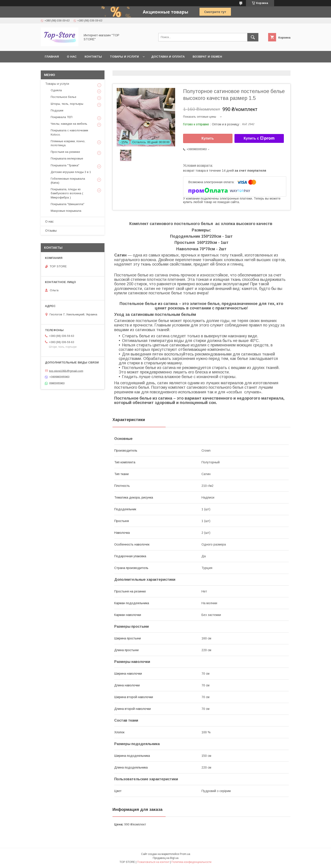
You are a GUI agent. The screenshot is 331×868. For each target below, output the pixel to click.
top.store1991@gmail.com (66, 371)
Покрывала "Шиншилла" (68, 204)
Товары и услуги (124, 57)
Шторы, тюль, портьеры (67, 104)
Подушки (57, 110)
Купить (208, 138)
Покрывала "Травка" (65, 165)
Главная (52, 57)
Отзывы (51, 231)
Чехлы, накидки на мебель (69, 124)
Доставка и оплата (168, 57)
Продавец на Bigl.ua (166, 858)
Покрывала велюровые (67, 158)
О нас (72, 57)
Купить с (259, 138)
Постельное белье (63, 97)
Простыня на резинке (65, 152)
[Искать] (253, 37)
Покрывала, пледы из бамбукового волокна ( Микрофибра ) (67, 193)
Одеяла (56, 90)
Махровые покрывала (66, 211)
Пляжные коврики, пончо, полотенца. (68, 143)
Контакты (93, 57)
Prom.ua (185, 854)
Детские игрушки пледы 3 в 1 (71, 172)
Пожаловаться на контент (153, 862)
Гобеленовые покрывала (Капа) (68, 181)
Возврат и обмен (207, 57)
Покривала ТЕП (62, 117)
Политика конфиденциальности (191, 862)
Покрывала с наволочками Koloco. (69, 132)
